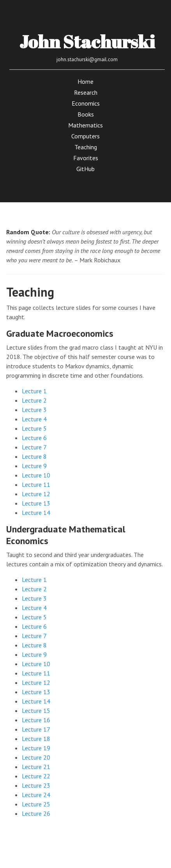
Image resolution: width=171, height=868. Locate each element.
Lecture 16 (36, 720)
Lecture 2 (34, 400)
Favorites (86, 158)
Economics (86, 103)
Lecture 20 (36, 757)
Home (85, 81)
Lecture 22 (36, 776)
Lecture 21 (36, 767)
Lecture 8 (34, 456)
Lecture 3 (34, 410)
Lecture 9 (34, 466)
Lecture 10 (36, 475)
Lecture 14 (36, 513)
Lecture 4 (34, 419)
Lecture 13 (36, 503)
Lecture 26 (36, 813)
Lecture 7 (34, 447)
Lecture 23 (36, 785)
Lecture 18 (36, 739)
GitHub (85, 169)
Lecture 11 (36, 484)
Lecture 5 (34, 428)
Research (86, 92)
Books (86, 114)
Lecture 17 (36, 729)
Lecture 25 (36, 804)
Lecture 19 (36, 748)
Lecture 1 (34, 391)
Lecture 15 (36, 711)
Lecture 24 (36, 795)
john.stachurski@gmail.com (87, 59)
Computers (85, 136)
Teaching (86, 147)
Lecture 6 (34, 438)
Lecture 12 (36, 494)
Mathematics (85, 125)
